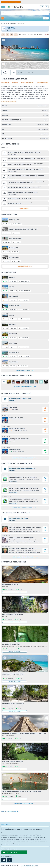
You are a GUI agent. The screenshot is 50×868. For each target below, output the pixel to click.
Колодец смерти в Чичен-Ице (13, 762)
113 (20, 619)
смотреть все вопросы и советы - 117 (25, 508)
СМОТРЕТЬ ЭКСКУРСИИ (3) (15, 769)
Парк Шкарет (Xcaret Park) (11, 644)
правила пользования (30, 866)
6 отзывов (10, 796)
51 (21, 796)
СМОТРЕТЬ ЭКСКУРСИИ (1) (15, 799)
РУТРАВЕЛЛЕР (6, 824)
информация (21, 23)
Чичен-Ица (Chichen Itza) (11, 585)
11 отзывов (10, 709)
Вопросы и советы (27, 82)
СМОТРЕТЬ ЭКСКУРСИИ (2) (15, 681)
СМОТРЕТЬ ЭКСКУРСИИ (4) (15, 652)
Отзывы (15, 82)
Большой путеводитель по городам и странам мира (22, 829)
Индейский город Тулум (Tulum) (13, 674)
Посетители (5, 82)
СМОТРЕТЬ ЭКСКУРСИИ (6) (15, 622)
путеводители (13, 23)
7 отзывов (10, 619)
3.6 (45, 411)
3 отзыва (10, 738)
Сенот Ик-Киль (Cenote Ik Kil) (12, 614)
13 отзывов (11, 589)
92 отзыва (31, 73)
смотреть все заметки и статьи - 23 (25, 557)
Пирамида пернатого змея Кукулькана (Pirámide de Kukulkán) (24, 734)
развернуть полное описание (9, 102)
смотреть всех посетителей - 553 (25, 387)
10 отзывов (11, 649)
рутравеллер (4, 23)
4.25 (45, 453)
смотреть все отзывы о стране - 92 (25, 458)
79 (20, 766)
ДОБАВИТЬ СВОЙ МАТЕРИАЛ (11, 2)
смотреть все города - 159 (25, 370)
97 (21, 649)
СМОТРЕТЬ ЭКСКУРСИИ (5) (15, 711)
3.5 (45, 421)
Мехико (5, 115)
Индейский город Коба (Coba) (13, 704)
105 (20, 738)
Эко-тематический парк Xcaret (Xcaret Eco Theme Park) (22, 791)
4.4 (45, 442)
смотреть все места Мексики (25, 804)
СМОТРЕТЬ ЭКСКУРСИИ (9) (15, 592)
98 (21, 679)
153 (21, 589)
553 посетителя (22, 73)
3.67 (45, 432)
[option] (25, 49)
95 (21, 709)
